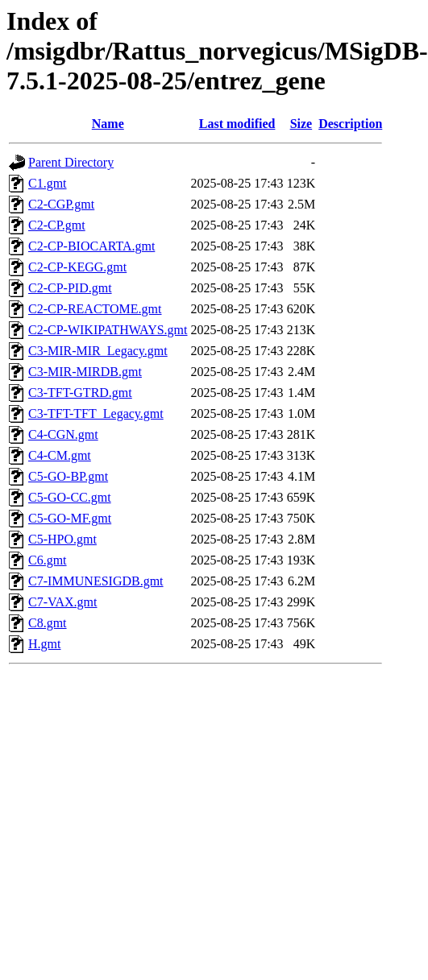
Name (108, 124)
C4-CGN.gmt (63, 434)
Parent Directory (71, 162)
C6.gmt (48, 560)
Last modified (237, 124)
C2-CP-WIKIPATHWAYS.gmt (108, 330)
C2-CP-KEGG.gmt (77, 267)
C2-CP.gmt (57, 225)
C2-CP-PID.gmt (70, 288)
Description (350, 124)
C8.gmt (48, 623)
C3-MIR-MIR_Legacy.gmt (98, 351)
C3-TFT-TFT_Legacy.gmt (96, 414)
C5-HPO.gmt (62, 539)
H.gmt (44, 644)
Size (301, 124)
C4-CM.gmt (60, 455)
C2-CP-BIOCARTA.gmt (91, 246)
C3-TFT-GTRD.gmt (80, 393)
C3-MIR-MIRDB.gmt (85, 372)
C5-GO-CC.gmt (70, 497)
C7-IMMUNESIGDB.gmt (96, 581)
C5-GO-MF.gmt (70, 518)
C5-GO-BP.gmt (68, 476)
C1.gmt (48, 183)
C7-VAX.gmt (63, 602)
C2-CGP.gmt (61, 204)
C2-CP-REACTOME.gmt (95, 309)
